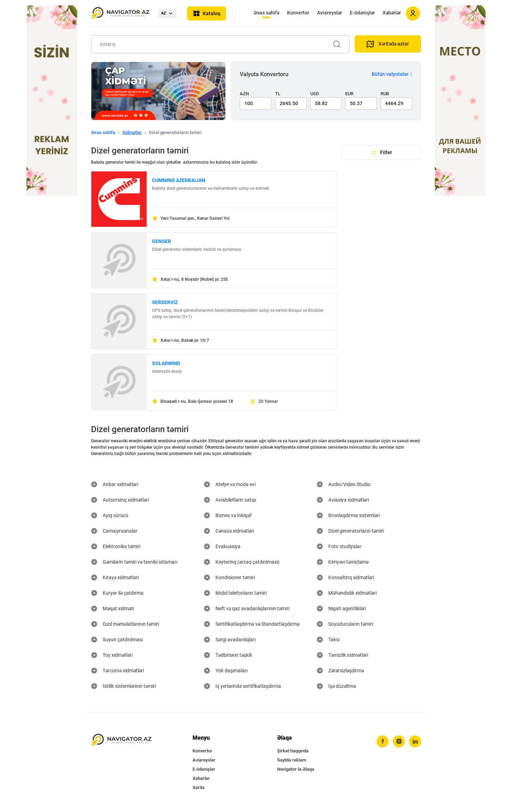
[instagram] (399, 741)
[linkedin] (415, 741)
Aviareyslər (330, 13)
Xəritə (199, 787)
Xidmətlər (132, 132)
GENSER (161, 241)
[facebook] (383, 741)
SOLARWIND (166, 363)
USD (315, 94)
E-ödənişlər (362, 13)
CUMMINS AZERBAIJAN (179, 180)
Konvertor (298, 13)
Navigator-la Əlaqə (296, 769)
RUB (385, 94)
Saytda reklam (292, 760)
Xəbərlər (392, 13)
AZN (244, 94)
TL (278, 94)
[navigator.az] (121, 740)
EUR (349, 94)
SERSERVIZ (165, 302)
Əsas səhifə (266, 13)
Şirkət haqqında (293, 751)
